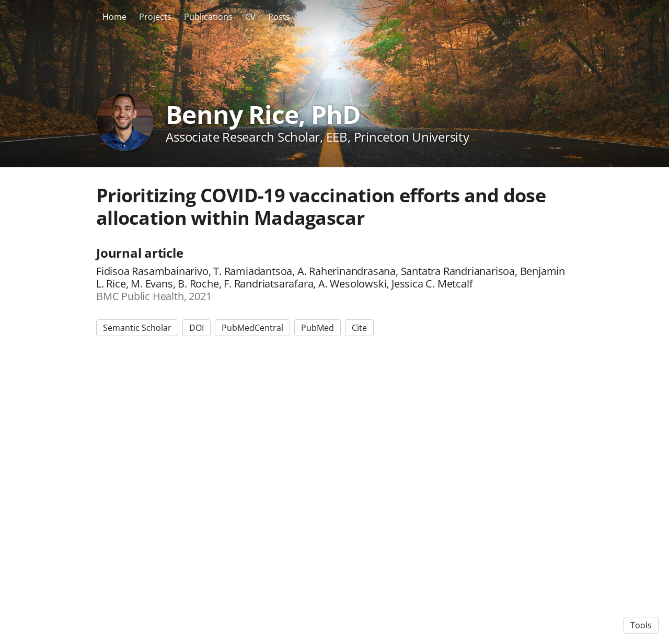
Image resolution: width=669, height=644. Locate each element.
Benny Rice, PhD (263, 114)
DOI (197, 328)
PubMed (318, 328)
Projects (155, 17)
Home (114, 17)
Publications (208, 17)
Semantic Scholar (137, 328)
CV (250, 17)
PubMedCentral (252, 328)
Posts (279, 17)
